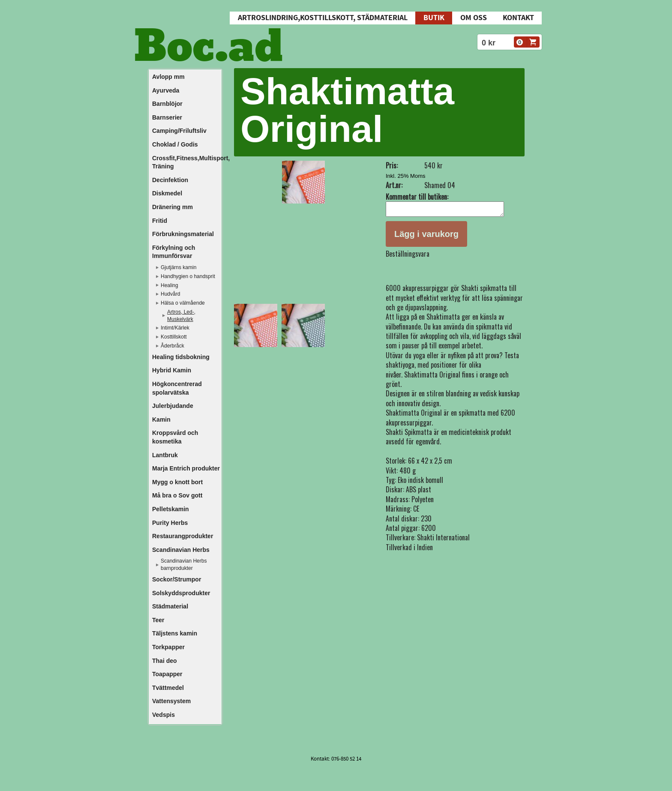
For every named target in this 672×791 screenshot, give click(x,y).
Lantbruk (165, 455)
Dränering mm (172, 207)
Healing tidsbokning (181, 357)
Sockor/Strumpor (177, 579)
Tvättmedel (168, 688)
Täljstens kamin (175, 633)
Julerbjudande (173, 406)
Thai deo (165, 661)
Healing (169, 285)
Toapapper (167, 674)
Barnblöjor (167, 104)
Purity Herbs (170, 523)
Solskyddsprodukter (181, 593)
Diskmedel (167, 193)
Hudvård (170, 294)
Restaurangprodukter (183, 536)
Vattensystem (171, 701)
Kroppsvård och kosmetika (175, 437)
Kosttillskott (174, 337)
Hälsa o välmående (183, 303)
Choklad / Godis (175, 144)
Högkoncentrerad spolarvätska (177, 388)
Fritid (160, 221)
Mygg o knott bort (177, 482)
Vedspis (163, 715)
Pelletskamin (171, 509)
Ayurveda (166, 90)
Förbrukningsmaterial (183, 234)
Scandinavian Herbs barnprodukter (184, 565)
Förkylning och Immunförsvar (174, 252)
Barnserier (167, 117)
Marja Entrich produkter (186, 468)
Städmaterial (170, 606)
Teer (158, 620)
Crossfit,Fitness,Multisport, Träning (186, 162)
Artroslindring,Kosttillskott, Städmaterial (323, 18)
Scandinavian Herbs (181, 550)
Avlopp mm (168, 77)
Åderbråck (172, 346)
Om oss (474, 18)
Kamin (161, 419)
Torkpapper (168, 647)
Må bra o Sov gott (177, 495)
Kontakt (518, 18)
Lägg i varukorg (426, 237)
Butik (434, 18)
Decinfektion (170, 180)
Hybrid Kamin (172, 370)
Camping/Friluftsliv (179, 131)
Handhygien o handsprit (188, 276)
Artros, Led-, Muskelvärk (181, 316)
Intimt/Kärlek (175, 328)
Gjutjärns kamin (178, 267)
